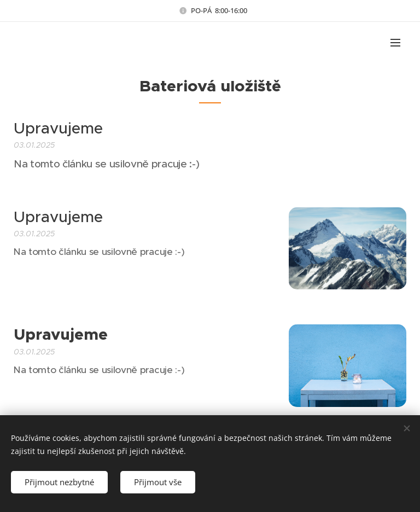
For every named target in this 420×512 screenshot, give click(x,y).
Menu (395, 43)
